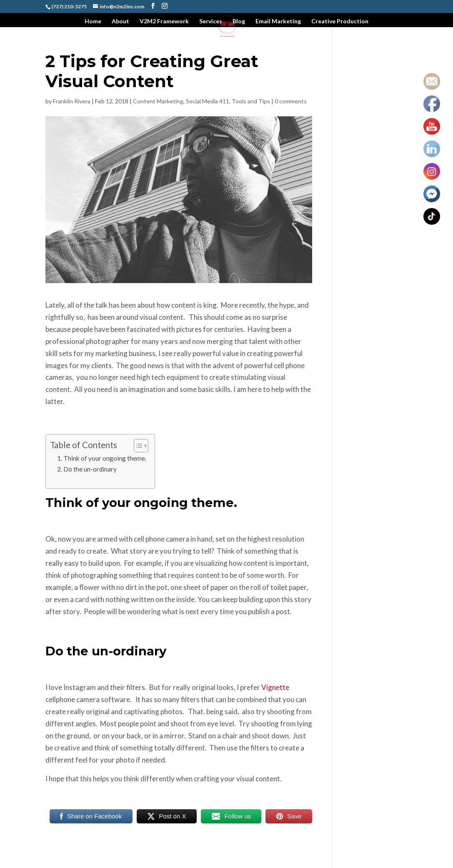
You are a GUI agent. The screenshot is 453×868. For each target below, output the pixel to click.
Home (93, 21)
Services (211, 21)
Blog (239, 21)
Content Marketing (158, 101)
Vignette (275, 687)
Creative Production (340, 21)
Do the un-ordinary (90, 469)
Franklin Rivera (72, 101)
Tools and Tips (251, 101)
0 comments (291, 101)
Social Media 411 (208, 101)
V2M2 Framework (164, 21)
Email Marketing (278, 21)
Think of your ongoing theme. (105, 458)
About (120, 21)
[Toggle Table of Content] (137, 446)
